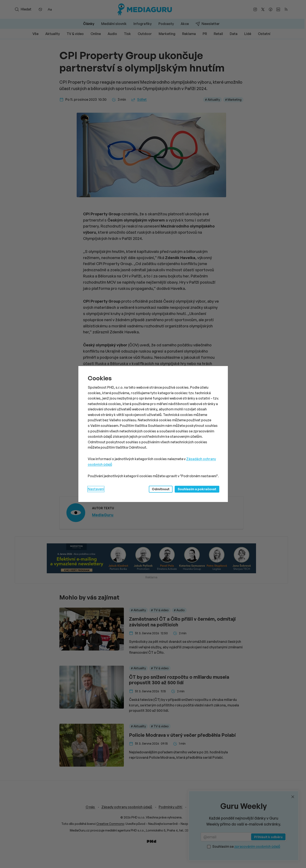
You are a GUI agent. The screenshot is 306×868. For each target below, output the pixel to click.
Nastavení (96, 489)
